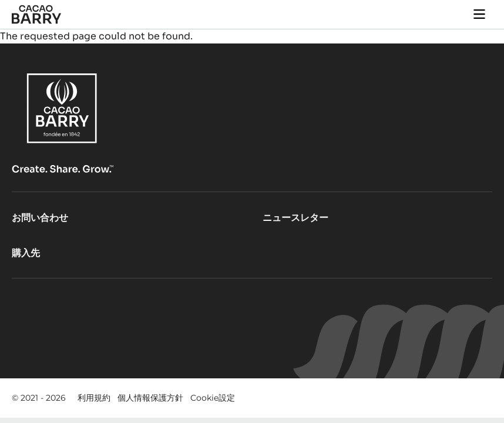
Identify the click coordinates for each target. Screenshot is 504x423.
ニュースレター (295, 218)
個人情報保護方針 (150, 398)
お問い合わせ (40, 218)
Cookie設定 (213, 398)
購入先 (26, 253)
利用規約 (94, 398)
